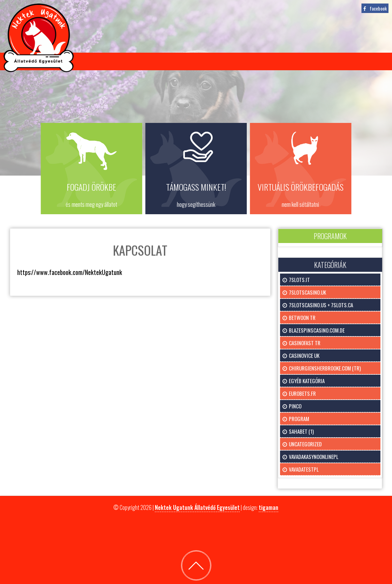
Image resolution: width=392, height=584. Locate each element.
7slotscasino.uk (307, 292)
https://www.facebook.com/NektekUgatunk (70, 272)
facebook (378, 8)
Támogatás (245, 61)
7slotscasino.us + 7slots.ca (321, 305)
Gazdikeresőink (108, 61)
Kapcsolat (319, 61)
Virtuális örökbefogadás (180, 61)
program (299, 419)
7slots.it (299, 280)
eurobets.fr (302, 393)
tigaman (268, 507)
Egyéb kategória (307, 381)
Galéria (282, 61)
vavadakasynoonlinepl (314, 457)
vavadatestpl (304, 469)
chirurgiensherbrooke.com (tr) (325, 368)
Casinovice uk (304, 355)
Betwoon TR (302, 317)
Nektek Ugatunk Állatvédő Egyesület (197, 507)
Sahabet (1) (301, 431)
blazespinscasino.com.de (317, 330)
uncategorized (305, 444)
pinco (295, 406)
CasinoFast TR (305, 343)
